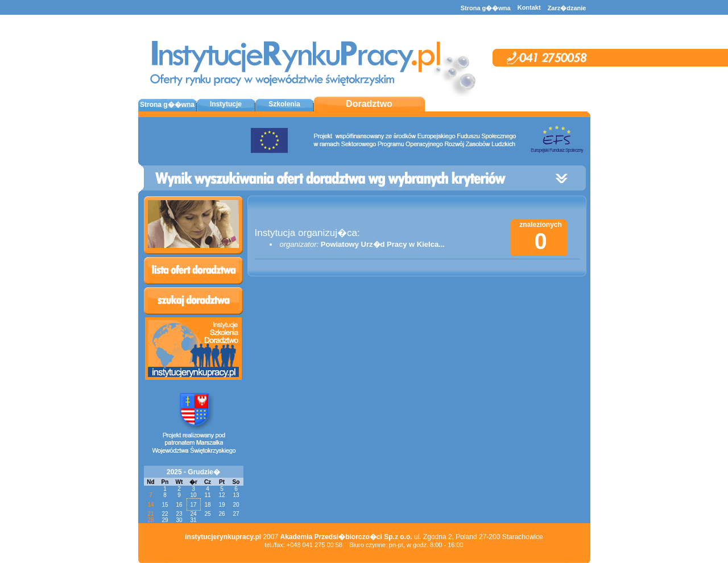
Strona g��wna (486, 8)
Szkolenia (284, 104)
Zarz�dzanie (567, 8)
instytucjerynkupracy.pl (223, 537)
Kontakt (529, 7)
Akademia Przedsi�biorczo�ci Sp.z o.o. (346, 537)
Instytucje (226, 104)
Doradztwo (369, 104)
